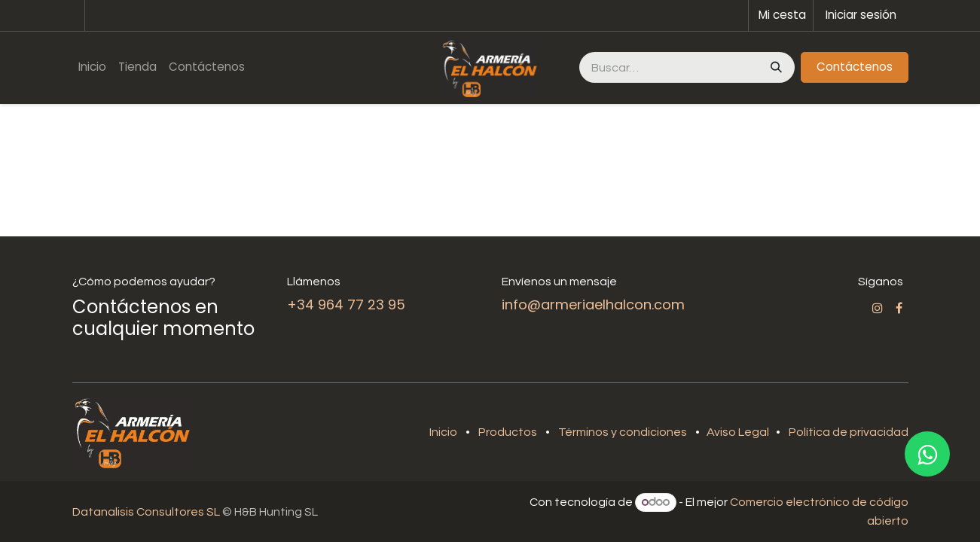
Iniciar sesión (861, 15)
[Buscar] (775, 67)
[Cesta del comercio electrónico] (781, 15)
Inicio (443, 432)
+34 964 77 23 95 (346, 304)
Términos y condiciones (623, 432)
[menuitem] (92, 67)
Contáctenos (855, 67)
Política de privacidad (849, 432)
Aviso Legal (739, 432)
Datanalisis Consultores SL (146, 512)
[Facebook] (899, 308)
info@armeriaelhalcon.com (593, 304)
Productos (508, 432)
